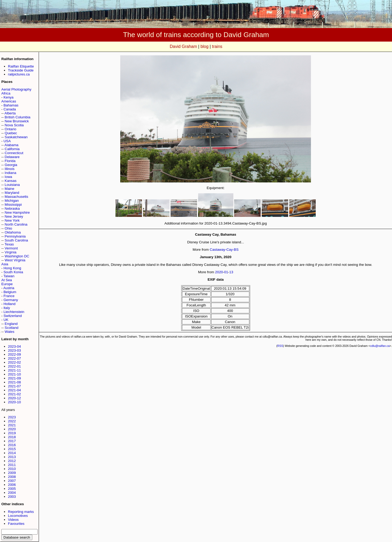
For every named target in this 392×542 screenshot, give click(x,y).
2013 (12, 457)
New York (12, 220)
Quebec (11, 133)
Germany (11, 300)
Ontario (11, 129)
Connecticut (14, 153)
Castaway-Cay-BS (224, 250)
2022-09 (14, 354)
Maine (10, 189)
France (9, 296)
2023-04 (14, 346)
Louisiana (12, 185)
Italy (7, 308)
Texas (9, 244)
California (12, 149)
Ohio (8, 228)
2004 (12, 493)
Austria (9, 288)
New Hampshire (17, 212)
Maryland (12, 193)
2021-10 (14, 374)
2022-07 (14, 358)
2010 (12, 469)
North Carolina (16, 224)
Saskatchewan (16, 137)
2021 (12, 425)
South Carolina (16, 240)
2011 (12, 465)
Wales (10, 332)
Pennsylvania (15, 236)
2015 (12, 449)
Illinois (10, 169)
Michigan (12, 201)
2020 (12, 429)
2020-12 (14, 398)
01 (226, 272)
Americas (9, 101)
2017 (12, 441)
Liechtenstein (14, 312)
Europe (7, 284)
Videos (13, 520)
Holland (9, 304)
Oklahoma (13, 232)
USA (7, 141)
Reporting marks (21, 512)
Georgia (11, 165)
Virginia (11, 252)
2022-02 (14, 362)
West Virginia (15, 260)
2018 (12, 437)
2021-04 (14, 390)
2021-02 (14, 394)
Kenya (8, 97)
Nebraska (12, 209)
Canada (10, 109)
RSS (280, 346)
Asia (5, 264)
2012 (12, 461)
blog (204, 46)
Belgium (10, 292)
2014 (12, 453)
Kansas (11, 181)
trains (217, 46)
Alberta (10, 113)
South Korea (13, 272)
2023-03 (14, 350)
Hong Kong (12, 268)
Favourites (16, 524)
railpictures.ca (19, 74)
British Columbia (18, 117)
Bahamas (11, 105)
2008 (12, 477)
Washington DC (17, 256)
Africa (6, 93)
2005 (12, 489)
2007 (12, 481)
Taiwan (9, 276)
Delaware (12, 157)
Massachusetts (17, 197)
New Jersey (14, 216)
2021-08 (14, 382)
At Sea (7, 280)
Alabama (12, 145)
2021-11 (14, 370)
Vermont (11, 248)
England (11, 324)
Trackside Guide (21, 70)
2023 (12, 417)
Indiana (11, 173)
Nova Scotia (14, 125)
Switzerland (13, 316)
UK (6, 320)
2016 (12, 445)
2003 (12, 497)
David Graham (183, 46)
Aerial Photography (16, 89)
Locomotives (18, 516)
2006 (12, 485)
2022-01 (14, 366)
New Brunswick (17, 121)
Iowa (8, 177)
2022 (12, 421)
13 (231, 272)
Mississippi (13, 205)
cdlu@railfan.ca (380, 346)
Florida (10, 161)
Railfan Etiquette (21, 66)
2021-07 (14, 386)
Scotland (12, 328)
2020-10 (14, 402)
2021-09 (14, 378)
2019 (12, 433)
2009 (12, 473)
